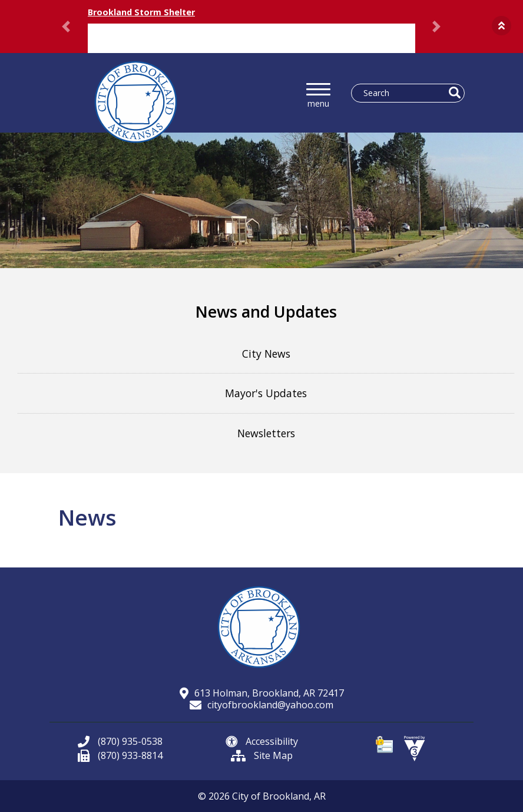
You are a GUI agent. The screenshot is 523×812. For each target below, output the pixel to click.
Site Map (262, 755)
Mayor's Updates (266, 393)
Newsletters (266, 433)
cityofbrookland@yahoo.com (261, 705)
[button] (502, 26)
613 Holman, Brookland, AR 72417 (262, 693)
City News (266, 354)
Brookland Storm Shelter (141, 12)
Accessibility (262, 741)
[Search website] (403, 93)
